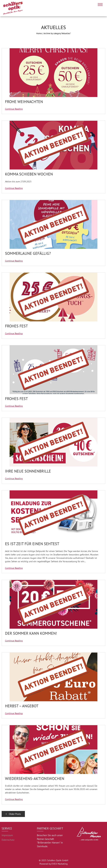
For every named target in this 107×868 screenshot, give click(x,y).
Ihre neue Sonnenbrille (28, 471)
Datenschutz (8, 840)
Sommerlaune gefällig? (28, 253)
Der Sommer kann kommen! (31, 633)
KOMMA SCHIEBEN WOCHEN (29, 174)
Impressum (7, 835)
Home (39, 33)
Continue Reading (14, 109)
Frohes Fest (16, 326)
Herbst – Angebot (22, 706)
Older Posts (13, 814)
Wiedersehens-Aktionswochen (35, 779)
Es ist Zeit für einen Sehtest (32, 544)
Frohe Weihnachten (24, 102)
